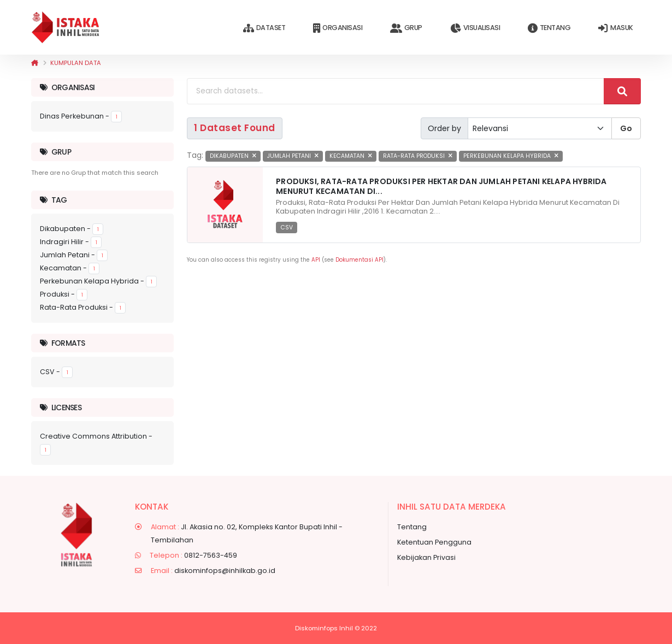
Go (626, 128)
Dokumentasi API (359, 260)
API (316, 260)
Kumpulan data (76, 63)
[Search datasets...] (396, 91)
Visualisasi (475, 28)
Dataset (264, 28)
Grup (406, 28)
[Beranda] (35, 63)
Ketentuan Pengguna (434, 542)
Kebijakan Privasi (426, 557)
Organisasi (338, 28)
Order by (444, 128)
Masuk (615, 28)
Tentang (549, 28)
